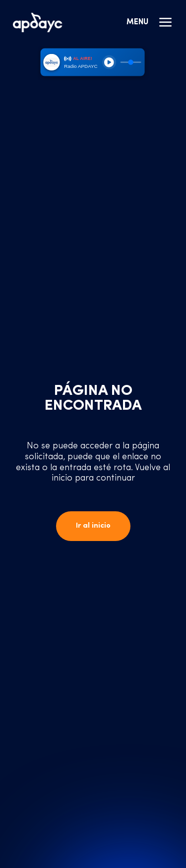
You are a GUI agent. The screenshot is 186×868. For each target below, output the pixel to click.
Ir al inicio (93, 526)
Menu (150, 22)
